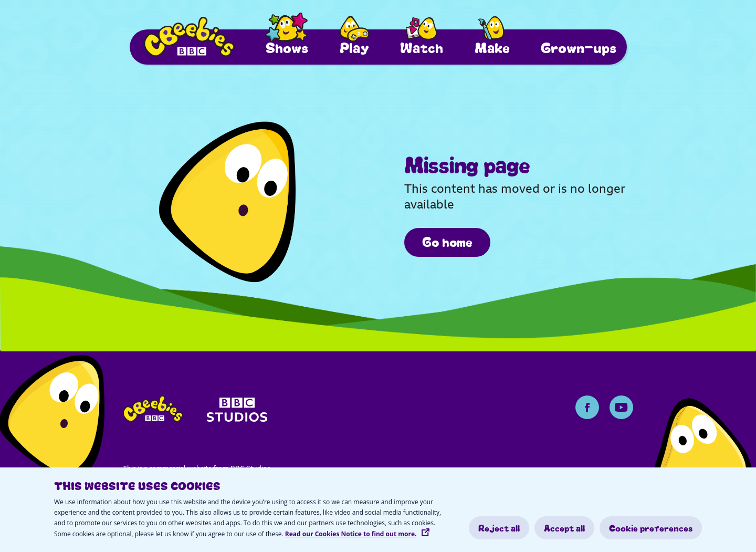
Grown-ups (579, 47)
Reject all (499, 528)
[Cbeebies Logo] (189, 37)
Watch (422, 47)
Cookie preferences (651, 528)
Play (354, 47)
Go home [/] (447, 242)
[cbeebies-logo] (153, 411)
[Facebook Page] (587, 407)
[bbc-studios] (237, 413)
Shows (287, 47)
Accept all (564, 528)
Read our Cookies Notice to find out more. (351, 534)
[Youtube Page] (621, 407)
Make (492, 47)
